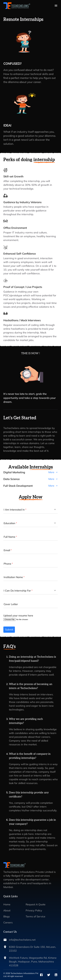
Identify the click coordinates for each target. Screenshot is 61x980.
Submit (9, 630)
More (53, 472)
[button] (31, 473)
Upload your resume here (18, 616)
